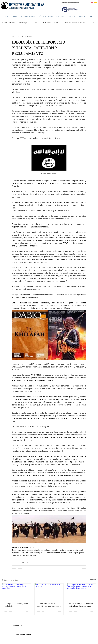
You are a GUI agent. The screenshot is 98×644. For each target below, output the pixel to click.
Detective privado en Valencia (51, 23)
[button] (93, 23)
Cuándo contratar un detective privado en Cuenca (49, 605)
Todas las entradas (8, 23)
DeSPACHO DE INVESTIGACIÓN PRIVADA (22, 8)
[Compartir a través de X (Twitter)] (18, 562)
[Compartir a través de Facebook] (13, 562)
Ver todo (93, 580)
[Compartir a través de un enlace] (28, 562)
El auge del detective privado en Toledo (16, 605)
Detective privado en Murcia (28, 23)
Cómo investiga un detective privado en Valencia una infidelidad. (81, 605)
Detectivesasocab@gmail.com (70, 3)
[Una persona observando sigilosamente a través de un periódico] (17, 592)
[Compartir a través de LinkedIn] (23, 562)
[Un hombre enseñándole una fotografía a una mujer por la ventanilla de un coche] (81, 592)
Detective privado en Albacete (75, 23)
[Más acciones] (85, 36)
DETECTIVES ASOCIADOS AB (27, 5)
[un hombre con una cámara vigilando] (49, 592)
